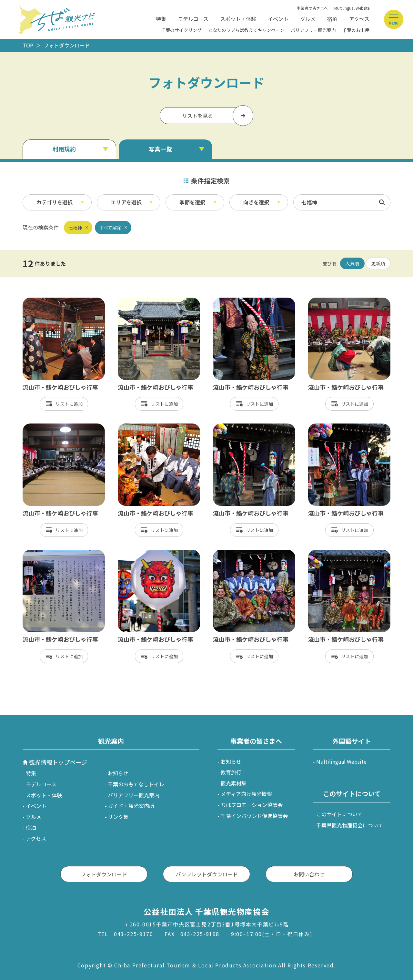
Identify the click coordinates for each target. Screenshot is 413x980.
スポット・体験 (238, 19)
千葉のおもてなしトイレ (136, 784)
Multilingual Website (352, 8)
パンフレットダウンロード (207, 874)
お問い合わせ (309, 874)
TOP (28, 45)
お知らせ (118, 773)
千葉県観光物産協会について (350, 825)
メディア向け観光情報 (246, 794)
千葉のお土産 (356, 30)
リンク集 (118, 817)
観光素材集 (234, 783)
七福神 (75, 228)
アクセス (359, 19)
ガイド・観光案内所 (131, 806)
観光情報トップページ (58, 762)
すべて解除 (110, 228)
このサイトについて (339, 814)
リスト (62, 404)
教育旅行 (231, 772)
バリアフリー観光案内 (313, 30)
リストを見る (197, 116)
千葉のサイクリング (181, 30)
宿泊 (332, 19)
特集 (161, 19)
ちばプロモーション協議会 (252, 805)
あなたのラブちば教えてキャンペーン (246, 30)
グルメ (308, 19)
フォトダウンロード (104, 874)
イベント (278, 19)
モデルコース (193, 19)
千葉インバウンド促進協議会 (254, 816)
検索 (382, 202)
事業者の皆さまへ (312, 8)
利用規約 (64, 149)
